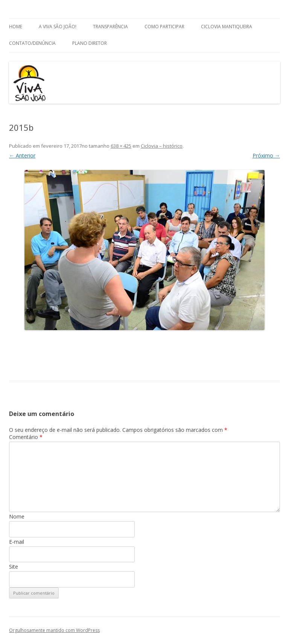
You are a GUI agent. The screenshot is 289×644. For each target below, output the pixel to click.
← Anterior (22, 155)
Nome (17, 516)
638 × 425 (121, 146)
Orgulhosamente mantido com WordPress (54, 630)
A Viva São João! (58, 27)
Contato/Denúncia (32, 43)
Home (16, 27)
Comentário (26, 437)
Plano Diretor (90, 43)
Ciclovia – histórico (162, 146)
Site (14, 567)
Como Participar (164, 27)
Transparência (110, 27)
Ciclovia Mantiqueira (227, 27)
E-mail (17, 542)
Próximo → (266, 155)
